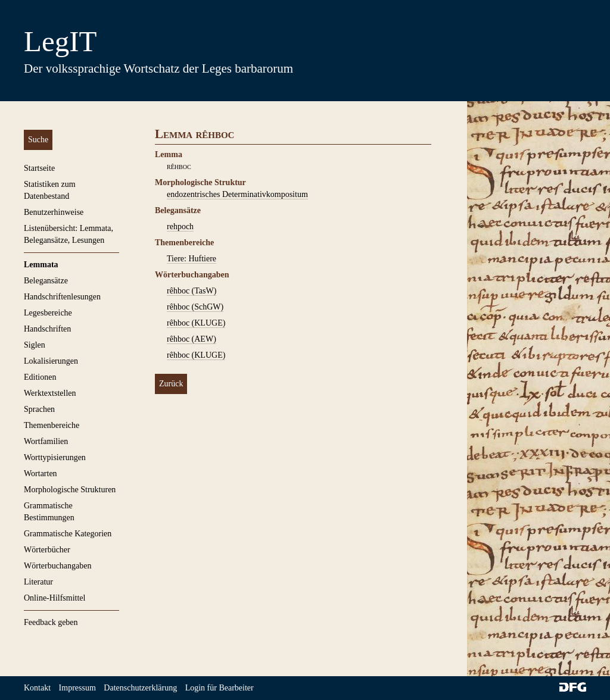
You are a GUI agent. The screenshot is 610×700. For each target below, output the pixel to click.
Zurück (171, 384)
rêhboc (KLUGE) (196, 323)
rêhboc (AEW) (192, 339)
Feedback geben (51, 622)
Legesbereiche (48, 313)
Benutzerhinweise (54, 212)
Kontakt (37, 688)
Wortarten (41, 474)
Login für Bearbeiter (220, 688)
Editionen (40, 377)
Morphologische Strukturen (70, 490)
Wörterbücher (47, 550)
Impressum (77, 688)
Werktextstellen (50, 393)
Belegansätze (46, 281)
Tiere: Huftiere (192, 259)
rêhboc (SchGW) (195, 307)
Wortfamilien (46, 441)
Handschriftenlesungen (62, 297)
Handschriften (47, 329)
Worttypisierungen (55, 457)
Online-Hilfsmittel (55, 598)
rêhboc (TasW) (192, 291)
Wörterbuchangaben (58, 566)
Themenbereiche (52, 425)
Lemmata (41, 265)
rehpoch (180, 226)
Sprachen (39, 409)
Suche (38, 140)
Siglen (35, 345)
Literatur (38, 582)
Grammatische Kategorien (68, 534)
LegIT (60, 41)
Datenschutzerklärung (140, 688)
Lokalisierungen (51, 361)
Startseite (39, 168)
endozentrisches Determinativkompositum (237, 194)
